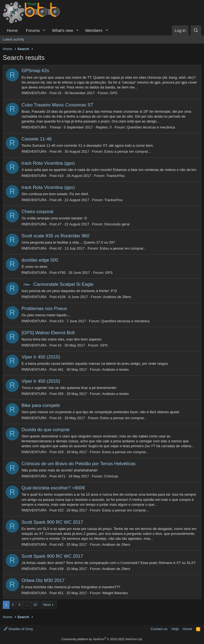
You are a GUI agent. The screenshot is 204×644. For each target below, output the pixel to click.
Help (175, 629)
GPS (114, 93)
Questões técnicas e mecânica (151, 127)
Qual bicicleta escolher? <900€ (53, 488)
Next (47, 605)
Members (94, 30)
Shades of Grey (18, 629)
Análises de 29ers (117, 297)
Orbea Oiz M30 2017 (43, 580)
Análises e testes (115, 369)
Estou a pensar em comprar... (128, 151)
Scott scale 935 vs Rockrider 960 (55, 236)
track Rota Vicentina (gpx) (48, 163)
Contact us (159, 629)
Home (12, 30)
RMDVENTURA (34, 93)
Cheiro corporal (37, 212)
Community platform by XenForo (102, 639)
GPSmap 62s (35, 71)
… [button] (27, 605)
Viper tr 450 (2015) (41, 357)
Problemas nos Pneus (44, 309)
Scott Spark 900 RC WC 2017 (52, 522)
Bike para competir (41, 405)
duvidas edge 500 (40, 260)
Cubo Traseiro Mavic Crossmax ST (58, 105)
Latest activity (13, 39)
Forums (33, 30)
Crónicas (111, 476)
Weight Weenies (115, 593)
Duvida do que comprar (46, 430)
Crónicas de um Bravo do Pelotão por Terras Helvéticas (79, 464)
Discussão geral (117, 224)
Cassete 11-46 (37, 139)
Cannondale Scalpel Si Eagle (58, 284)
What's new (63, 30)
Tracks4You (116, 176)
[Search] (196, 30)
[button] (44, 30)
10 (35, 605)
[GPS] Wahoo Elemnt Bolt (48, 333)
